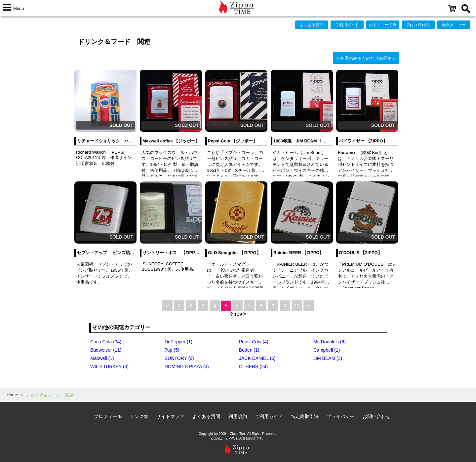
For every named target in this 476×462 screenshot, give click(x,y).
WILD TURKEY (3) (109, 366)
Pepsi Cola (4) (254, 342)
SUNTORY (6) (179, 358)
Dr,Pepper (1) (178, 342)
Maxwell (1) (102, 358)
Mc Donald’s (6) (330, 342)
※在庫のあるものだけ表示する (366, 58)
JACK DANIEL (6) (257, 358)
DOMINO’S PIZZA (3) (187, 366)
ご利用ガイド (347, 25)
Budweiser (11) (106, 350)
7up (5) (172, 350)
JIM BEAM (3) (328, 358)
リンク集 (139, 416)
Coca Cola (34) (106, 342)
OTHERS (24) (253, 366)
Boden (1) (249, 350)
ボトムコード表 (383, 25)
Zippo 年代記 (418, 25)
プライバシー (340, 416)
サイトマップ (170, 416)
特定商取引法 (305, 416)
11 (297, 306)
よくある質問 (312, 25)
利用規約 (238, 416)
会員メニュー (454, 25)
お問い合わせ (377, 416)
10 (285, 306)
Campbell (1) (327, 350)
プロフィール (108, 416)
